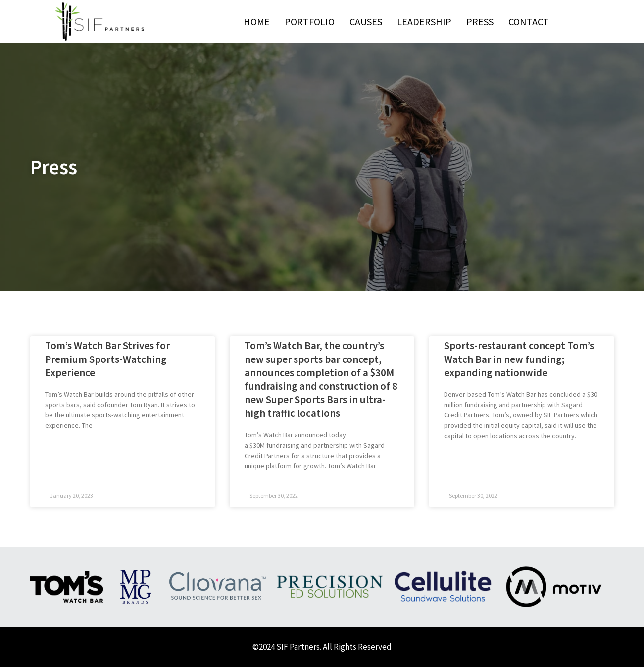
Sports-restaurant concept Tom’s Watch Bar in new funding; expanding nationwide (519, 359)
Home (257, 22)
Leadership (424, 22)
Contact (529, 22)
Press (480, 22)
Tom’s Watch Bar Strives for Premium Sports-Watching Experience (107, 359)
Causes (366, 22)
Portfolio (310, 22)
